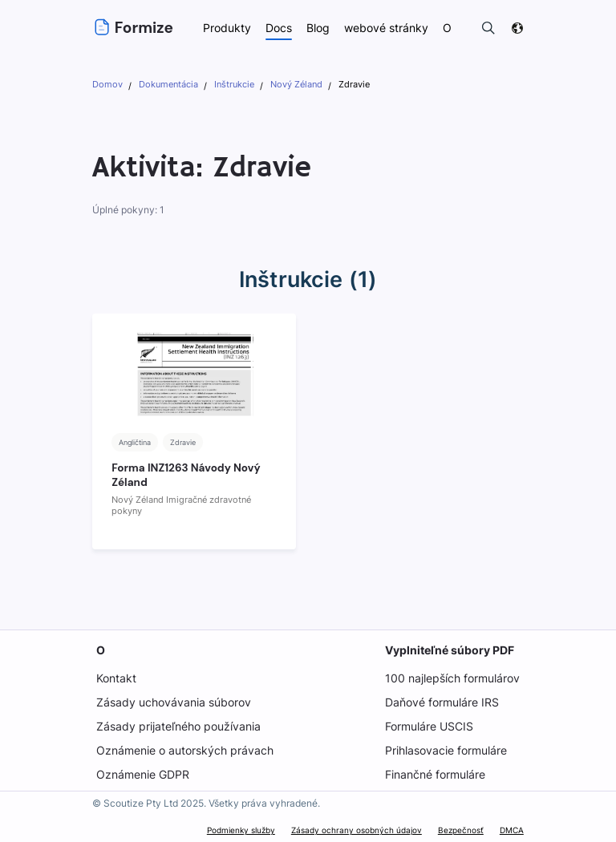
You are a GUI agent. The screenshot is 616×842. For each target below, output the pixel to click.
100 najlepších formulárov (453, 678)
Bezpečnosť (460, 830)
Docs (279, 28)
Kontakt (115, 678)
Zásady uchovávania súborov (173, 702)
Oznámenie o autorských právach (184, 750)
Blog (319, 28)
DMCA (512, 830)
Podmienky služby (244, 830)
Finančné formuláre (436, 774)
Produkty (227, 28)
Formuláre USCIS (430, 726)
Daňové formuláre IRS (442, 702)
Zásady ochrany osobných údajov (358, 830)
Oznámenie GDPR (142, 774)
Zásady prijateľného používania (178, 726)
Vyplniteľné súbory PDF (450, 650)
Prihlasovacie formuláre (448, 750)
